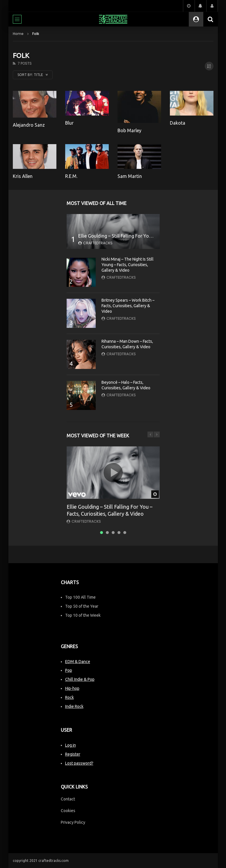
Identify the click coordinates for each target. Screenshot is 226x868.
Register (73, 754)
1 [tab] (102, 533)
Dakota (178, 123)
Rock (70, 697)
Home (18, 34)
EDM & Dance (78, 662)
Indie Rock (74, 706)
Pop (69, 670)
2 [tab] (107, 533)
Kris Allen (23, 176)
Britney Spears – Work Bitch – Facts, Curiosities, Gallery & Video (128, 306)
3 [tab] (113, 533)
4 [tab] (119, 533)
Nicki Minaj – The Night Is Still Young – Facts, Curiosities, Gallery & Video (128, 265)
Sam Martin (130, 176)
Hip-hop (72, 688)
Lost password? (79, 763)
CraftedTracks (98, 243)
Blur (69, 123)
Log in (71, 745)
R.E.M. (71, 176)
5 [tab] (125, 533)
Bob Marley (129, 130)
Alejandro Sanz (29, 125)
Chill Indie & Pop (80, 679)
